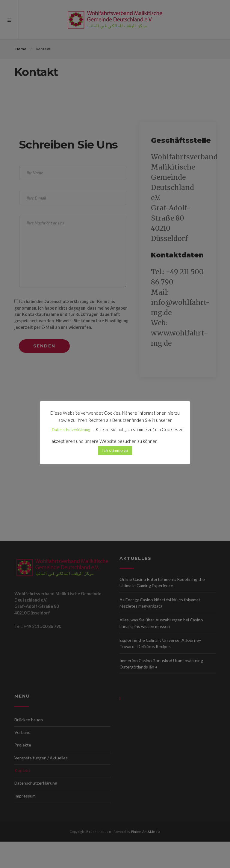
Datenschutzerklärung (71, 430)
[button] (169, 439)
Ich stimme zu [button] (115, 450)
